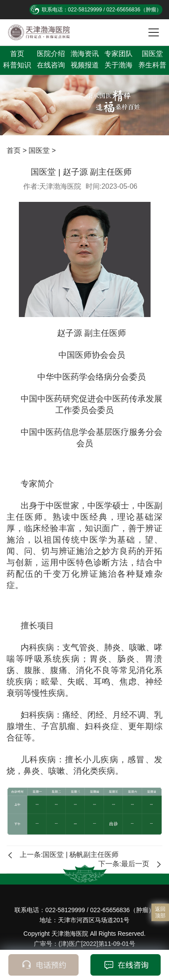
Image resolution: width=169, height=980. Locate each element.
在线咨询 (51, 65)
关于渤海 (119, 65)
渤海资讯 (85, 54)
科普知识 (17, 65)
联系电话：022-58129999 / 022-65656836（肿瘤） (102, 10)
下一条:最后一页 (130, 864)
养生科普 (152, 65)
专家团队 (119, 54)
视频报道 (85, 65)
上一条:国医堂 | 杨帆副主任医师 (63, 855)
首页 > (18, 150)
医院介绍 (51, 54)
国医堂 (152, 54)
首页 (17, 54)
